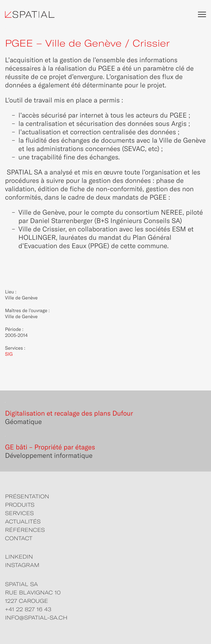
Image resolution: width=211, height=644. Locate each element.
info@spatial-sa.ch (36, 618)
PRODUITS (20, 505)
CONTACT (19, 539)
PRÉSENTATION (27, 497)
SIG (9, 354)
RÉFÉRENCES (25, 530)
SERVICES (19, 513)
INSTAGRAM (22, 565)
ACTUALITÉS (23, 522)
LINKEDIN (19, 557)
